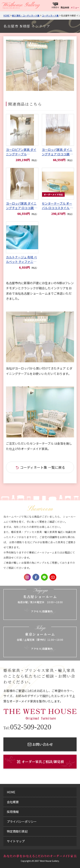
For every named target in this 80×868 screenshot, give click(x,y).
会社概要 (13, 802)
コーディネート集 (50, 15)
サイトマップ (16, 841)
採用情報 (13, 812)
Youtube (53, 577)
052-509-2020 (27, 727)
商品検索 (65, 7)
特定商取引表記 (17, 831)
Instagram (27, 577)
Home (7, 15)
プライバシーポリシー (22, 821)
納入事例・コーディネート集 (26, 15)
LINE (44, 577)
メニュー (75, 7)
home (11, 792)
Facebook (36, 577)
